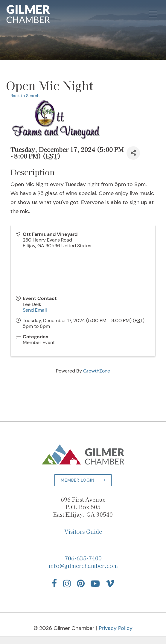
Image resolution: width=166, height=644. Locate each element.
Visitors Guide (83, 531)
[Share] (133, 153)
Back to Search (25, 96)
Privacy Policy (116, 628)
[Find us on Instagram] (67, 583)
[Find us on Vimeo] (110, 583)
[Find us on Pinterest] (81, 583)
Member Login (78, 480)
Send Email (35, 310)
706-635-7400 (83, 558)
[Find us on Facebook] (54, 583)
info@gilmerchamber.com (83, 565)
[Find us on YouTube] (95, 583)
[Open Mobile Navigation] (153, 14)
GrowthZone (97, 371)
